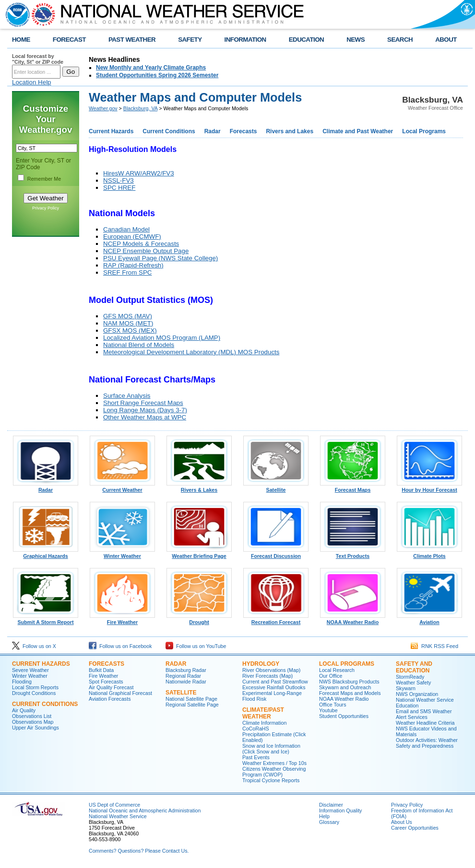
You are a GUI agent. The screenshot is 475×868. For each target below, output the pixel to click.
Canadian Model (126, 229)
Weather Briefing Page (199, 554)
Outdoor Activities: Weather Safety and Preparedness (427, 743)
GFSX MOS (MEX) (130, 330)
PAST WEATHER (132, 40)
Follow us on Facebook (120, 646)
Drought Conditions (34, 693)
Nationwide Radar (186, 682)
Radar (213, 131)
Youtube (328, 710)
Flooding (22, 682)
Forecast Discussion (276, 554)
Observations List (32, 716)
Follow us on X (34, 646)
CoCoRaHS (256, 729)
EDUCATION (306, 40)
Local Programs (424, 131)
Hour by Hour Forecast (429, 487)
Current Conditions (169, 131)
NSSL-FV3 (119, 180)
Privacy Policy (46, 208)
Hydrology (261, 664)
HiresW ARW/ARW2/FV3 (139, 173)
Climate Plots (429, 554)
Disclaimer (331, 805)
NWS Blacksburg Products (349, 682)
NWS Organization (417, 694)
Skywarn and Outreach (345, 687)
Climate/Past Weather (263, 713)
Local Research (337, 670)
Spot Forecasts (106, 682)
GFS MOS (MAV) (128, 316)
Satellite (276, 487)
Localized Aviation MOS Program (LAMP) (162, 338)
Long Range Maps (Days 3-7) (145, 410)
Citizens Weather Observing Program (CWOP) (274, 772)
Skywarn (406, 688)
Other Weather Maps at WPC (145, 417)
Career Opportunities (415, 828)
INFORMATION (245, 40)
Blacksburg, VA (140, 108)
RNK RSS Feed (434, 646)
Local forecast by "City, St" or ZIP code (38, 59)
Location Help (32, 82)
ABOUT (446, 40)
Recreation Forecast (276, 620)
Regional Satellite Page (192, 705)
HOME (21, 40)
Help (324, 816)
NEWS (356, 40)
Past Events (256, 757)
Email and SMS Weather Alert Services (424, 714)
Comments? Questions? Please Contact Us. (139, 851)
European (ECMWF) (132, 237)
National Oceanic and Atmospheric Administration (145, 810)
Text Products (353, 554)
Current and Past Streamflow (275, 682)
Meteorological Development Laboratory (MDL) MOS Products (191, 352)
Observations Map (33, 722)
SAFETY (190, 40)
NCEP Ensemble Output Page (146, 251)
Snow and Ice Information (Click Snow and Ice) (271, 749)
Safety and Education (414, 667)
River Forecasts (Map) (267, 676)
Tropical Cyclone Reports (271, 780)
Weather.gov (103, 108)
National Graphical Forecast (120, 693)
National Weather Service (118, 816)
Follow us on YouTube (196, 646)
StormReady (410, 677)
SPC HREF (119, 188)
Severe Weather (30, 670)
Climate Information (264, 723)
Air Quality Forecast (111, 687)
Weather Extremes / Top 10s (274, 763)
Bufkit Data (101, 670)
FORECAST (69, 40)
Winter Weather (122, 554)
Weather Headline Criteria (425, 723)
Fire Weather (122, 620)
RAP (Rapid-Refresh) (133, 265)
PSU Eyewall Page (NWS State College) (160, 258)
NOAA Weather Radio (353, 620)
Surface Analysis (127, 396)
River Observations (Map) (271, 670)
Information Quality (340, 810)
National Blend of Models (139, 345)
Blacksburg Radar (186, 670)
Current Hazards (111, 131)
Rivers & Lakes (199, 487)
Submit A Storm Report (46, 620)
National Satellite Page (191, 699)
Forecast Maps (353, 487)
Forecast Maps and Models (350, 693)
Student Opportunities (344, 716)
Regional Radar (183, 676)
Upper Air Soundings (36, 728)
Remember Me (44, 179)
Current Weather (122, 487)
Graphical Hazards (46, 554)
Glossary (329, 822)
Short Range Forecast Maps (143, 403)
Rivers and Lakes (290, 131)
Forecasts (243, 131)
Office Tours (332, 705)
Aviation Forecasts (110, 699)
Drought (199, 620)
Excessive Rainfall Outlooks (274, 687)
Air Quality (24, 710)
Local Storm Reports (35, 687)
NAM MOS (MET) (128, 323)
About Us (402, 822)
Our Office (331, 676)
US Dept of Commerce (114, 805)
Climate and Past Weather (358, 131)
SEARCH (400, 40)
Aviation (429, 620)
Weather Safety (413, 683)
